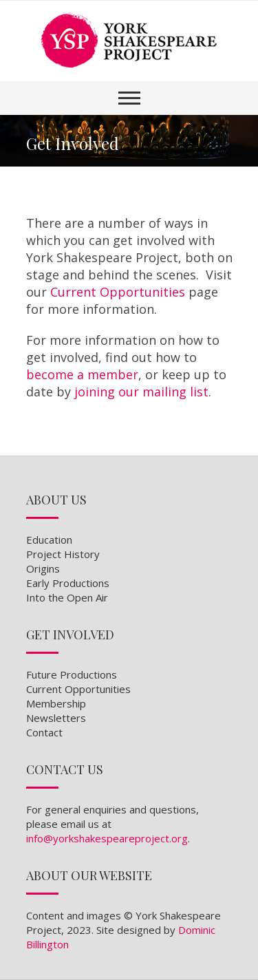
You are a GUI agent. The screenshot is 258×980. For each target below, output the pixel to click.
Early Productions (68, 583)
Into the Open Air (67, 597)
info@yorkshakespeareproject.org (107, 838)
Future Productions (72, 674)
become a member (82, 374)
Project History (63, 554)
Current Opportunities (118, 292)
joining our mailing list (141, 392)
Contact (44, 732)
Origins (43, 568)
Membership (56, 703)
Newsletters (56, 718)
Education (49, 540)
